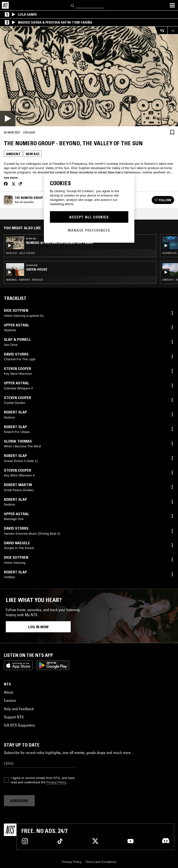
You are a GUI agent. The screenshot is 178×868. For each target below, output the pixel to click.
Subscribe (19, 801)
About (8, 692)
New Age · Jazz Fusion (20, 253)
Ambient (13, 154)
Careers (10, 700)
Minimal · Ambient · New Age (25, 280)
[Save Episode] (172, 132)
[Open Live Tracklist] (161, 30)
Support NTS (14, 717)
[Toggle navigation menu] (172, 5)
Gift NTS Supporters (19, 725)
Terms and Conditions (101, 862)
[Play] (89, 76)
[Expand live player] (173, 30)
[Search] (73, 5)
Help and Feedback (19, 709)
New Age (33, 154)
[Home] (5, 5)
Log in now (38, 627)
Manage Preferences (89, 230)
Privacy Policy (56, 782)
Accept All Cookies (89, 217)
